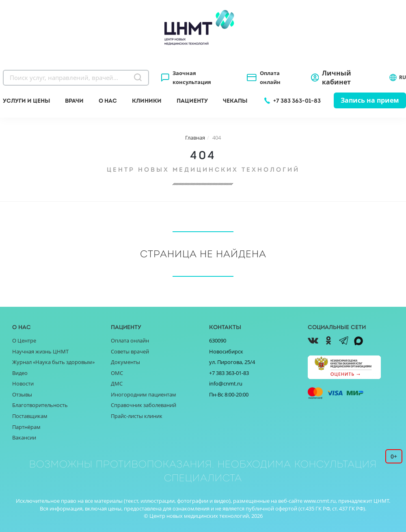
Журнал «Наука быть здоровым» (53, 362)
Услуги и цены (26, 101)
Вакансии (24, 437)
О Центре (24, 340)
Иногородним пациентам (144, 394)
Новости (23, 383)
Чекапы (235, 101)
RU (397, 78)
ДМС (117, 383)
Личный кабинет (337, 78)
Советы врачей (130, 351)
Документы (125, 362)
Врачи (74, 101)
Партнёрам (26, 427)
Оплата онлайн (270, 78)
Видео (20, 373)
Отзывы (22, 394)
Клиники (147, 101)
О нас (108, 101)
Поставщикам (30, 416)
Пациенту (192, 101)
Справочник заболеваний (144, 405)
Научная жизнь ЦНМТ (40, 351)
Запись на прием (370, 100)
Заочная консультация (192, 78)
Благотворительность (40, 405)
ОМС (117, 373)
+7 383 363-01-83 (297, 101)
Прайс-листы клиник (137, 416)
